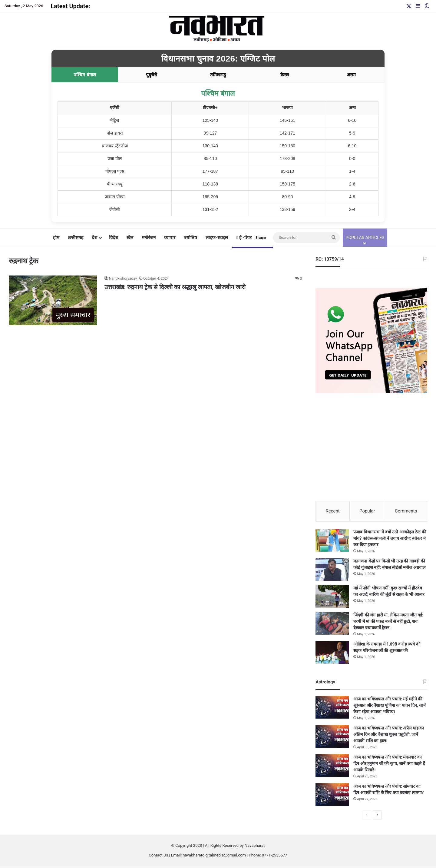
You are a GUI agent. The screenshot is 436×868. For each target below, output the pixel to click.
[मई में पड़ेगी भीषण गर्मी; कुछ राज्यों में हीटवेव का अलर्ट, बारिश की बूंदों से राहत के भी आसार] (332, 598)
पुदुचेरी (152, 75)
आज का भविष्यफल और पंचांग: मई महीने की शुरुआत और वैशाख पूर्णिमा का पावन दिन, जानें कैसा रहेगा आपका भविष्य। (390, 707)
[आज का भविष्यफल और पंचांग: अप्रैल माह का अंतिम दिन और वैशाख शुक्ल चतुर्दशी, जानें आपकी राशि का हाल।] (332, 738)
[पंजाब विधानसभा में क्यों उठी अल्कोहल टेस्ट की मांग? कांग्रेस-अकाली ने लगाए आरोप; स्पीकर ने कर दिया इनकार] (332, 542)
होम (56, 238)
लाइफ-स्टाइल (217, 238)
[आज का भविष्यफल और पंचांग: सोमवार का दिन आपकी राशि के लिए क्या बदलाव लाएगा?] (332, 796)
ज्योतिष (190, 238)
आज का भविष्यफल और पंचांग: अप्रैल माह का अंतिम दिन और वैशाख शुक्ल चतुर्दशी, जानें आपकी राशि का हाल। (389, 736)
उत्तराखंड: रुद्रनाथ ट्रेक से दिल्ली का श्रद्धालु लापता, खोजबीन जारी (175, 287)
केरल (285, 75)
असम (351, 75)
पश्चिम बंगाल (85, 75)
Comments (406, 511)
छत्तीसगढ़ (76, 238)
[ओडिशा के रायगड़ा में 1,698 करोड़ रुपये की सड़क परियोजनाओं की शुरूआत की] (332, 654)
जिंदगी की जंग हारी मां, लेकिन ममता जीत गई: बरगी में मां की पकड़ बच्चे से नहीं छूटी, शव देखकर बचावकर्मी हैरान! (388, 623)
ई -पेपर (253, 238)
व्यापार (170, 238)
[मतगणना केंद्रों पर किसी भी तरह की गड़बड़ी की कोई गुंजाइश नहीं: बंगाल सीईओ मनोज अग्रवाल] (332, 571)
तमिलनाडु (218, 75)
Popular (367, 511)
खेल (130, 238)
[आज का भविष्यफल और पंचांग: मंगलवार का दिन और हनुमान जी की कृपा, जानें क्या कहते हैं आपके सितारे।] (332, 767)
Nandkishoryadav (123, 279)
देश (94, 238)
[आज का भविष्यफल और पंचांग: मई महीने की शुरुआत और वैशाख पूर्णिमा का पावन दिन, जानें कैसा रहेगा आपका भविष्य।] (332, 709)
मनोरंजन (149, 238)
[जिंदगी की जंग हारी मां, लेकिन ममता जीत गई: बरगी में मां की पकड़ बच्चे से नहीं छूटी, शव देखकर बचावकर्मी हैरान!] (332, 625)
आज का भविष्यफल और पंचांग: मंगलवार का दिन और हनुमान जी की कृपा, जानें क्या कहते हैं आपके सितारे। (389, 765)
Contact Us (158, 857)
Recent (332, 511)
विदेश (114, 238)
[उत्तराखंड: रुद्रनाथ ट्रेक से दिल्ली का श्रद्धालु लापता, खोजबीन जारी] (53, 300)
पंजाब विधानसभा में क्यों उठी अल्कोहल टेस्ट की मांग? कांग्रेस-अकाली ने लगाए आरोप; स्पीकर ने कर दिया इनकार (390, 540)
